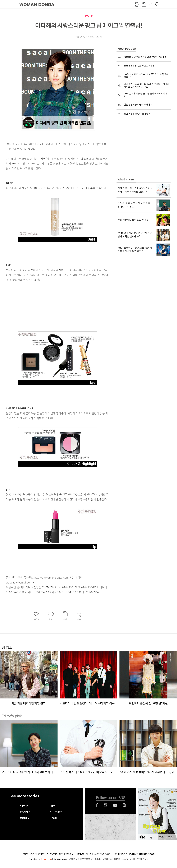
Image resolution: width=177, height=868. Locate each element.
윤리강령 (42, 854)
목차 (152, 837)
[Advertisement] (50, 305)
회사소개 (89, 854)
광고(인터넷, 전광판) (102, 854)
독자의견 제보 (52, 854)
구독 (161, 837)
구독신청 (25, 854)
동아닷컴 (81, 854)
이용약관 (124, 854)
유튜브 (115, 805)
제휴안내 (115, 854)
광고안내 (33, 854)
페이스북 (97, 805)
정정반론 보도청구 (66, 854)
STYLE (88, 16)
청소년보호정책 (150, 854)
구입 (170, 837)
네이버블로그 (124, 805)
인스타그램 (106, 805)
